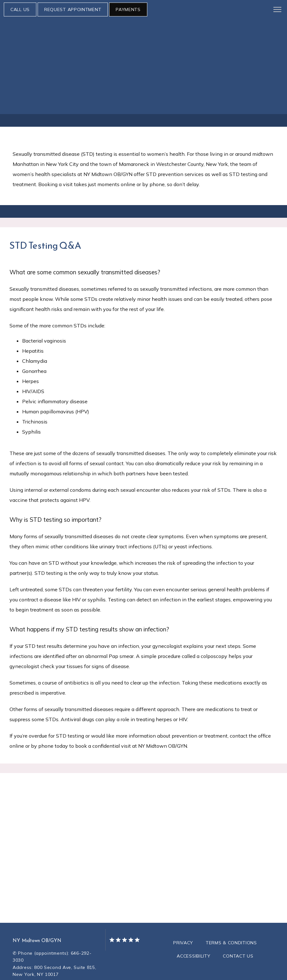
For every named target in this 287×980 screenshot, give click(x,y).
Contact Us (238, 937)
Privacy (183, 924)
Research (210, 58)
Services (97, 58)
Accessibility (193, 937)
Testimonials (264, 58)
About (15, 58)
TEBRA (171, 971)
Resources (177, 58)
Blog (234, 58)
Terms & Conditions (231, 924)
